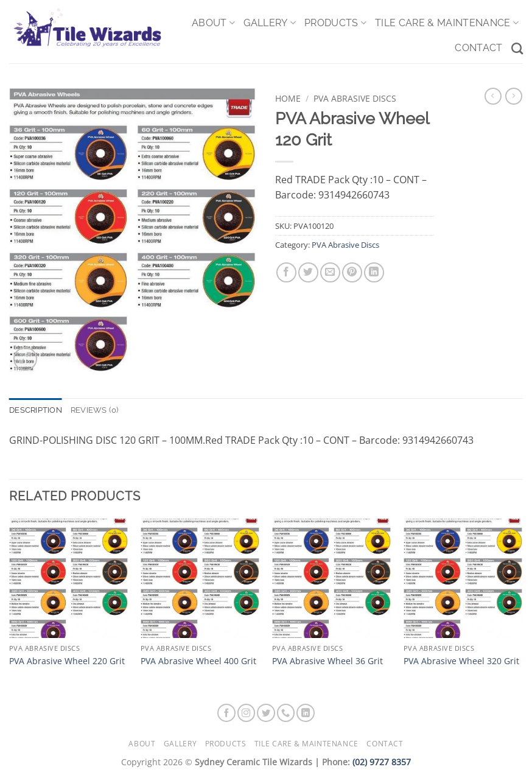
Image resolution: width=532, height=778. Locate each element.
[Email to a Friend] (330, 272)
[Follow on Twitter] (266, 713)
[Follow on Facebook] (226, 713)
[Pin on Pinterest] (352, 272)
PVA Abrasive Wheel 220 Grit (67, 661)
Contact (478, 48)
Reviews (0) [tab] (95, 410)
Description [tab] (36, 410)
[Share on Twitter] (308, 272)
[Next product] (493, 96)
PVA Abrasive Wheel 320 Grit (461, 661)
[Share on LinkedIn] (374, 272)
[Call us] (286, 713)
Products (335, 23)
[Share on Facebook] (286, 272)
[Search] (517, 48)
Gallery (270, 23)
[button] (25, 359)
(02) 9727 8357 (382, 762)
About (213, 23)
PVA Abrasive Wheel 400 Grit (198, 661)
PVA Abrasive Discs (355, 98)
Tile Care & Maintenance (447, 23)
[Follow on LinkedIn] (306, 713)
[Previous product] (514, 96)
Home (288, 98)
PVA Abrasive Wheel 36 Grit (327, 661)
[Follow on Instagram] (247, 713)
